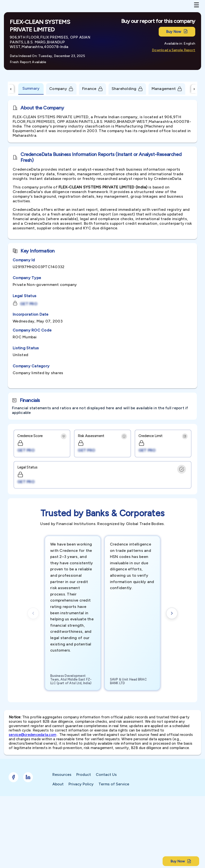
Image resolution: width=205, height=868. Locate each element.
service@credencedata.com (33, 735)
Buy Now (177, 32)
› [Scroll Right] (194, 89)
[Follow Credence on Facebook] (13, 777)
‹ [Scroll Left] (11, 89)
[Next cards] (172, 613)
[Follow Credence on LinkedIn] (28, 777)
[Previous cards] (33, 613)
